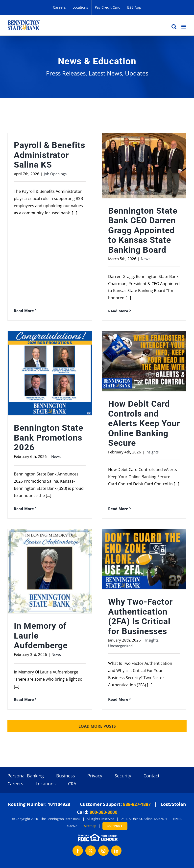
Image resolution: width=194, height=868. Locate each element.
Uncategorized (120, 646)
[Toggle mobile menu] (184, 27)
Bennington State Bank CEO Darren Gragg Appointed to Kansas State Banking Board (143, 230)
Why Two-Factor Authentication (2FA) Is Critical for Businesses (140, 617)
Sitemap (90, 826)
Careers (15, 784)
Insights (152, 452)
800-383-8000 (103, 812)
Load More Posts (97, 726)
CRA (72, 784)
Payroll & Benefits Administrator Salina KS (49, 155)
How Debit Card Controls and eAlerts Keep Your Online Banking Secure (144, 423)
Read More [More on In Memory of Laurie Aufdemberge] (24, 699)
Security (123, 776)
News (145, 259)
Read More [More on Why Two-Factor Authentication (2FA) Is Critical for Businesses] (118, 699)
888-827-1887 (137, 804)
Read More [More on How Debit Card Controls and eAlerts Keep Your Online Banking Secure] (118, 509)
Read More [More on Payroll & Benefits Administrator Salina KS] (24, 311)
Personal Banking (26, 776)
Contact (151, 776)
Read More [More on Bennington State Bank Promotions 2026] (24, 509)
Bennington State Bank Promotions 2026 (48, 438)
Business (66, 776)
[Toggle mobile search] (174, 27)
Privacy (95, 776)
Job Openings (55, 174)
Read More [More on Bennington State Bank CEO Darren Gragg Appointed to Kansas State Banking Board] (118, 311)
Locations (46, 784)
